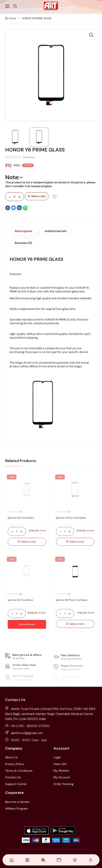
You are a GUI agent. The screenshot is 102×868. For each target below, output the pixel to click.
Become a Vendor (17, 802)
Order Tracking (63, 784)
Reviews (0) (23, 243)
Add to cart (37, 196)
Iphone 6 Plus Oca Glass (71, 518)
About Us (12, 757)
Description (24, 231)
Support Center (16, 784)
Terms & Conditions (19, 771)
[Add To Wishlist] (55, 196)
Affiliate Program (17, 808)
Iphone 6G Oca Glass (21, 518)
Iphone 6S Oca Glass (21, 600)
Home (11, 18)
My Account (62, 777)
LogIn (57, 757)
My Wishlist (61, 771)
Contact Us (13, 777)
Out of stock (27, 624)
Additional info (56, 231)
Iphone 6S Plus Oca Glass (72, 600)
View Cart (60, 764)
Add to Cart (27, 542)
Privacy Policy (15, 764)
